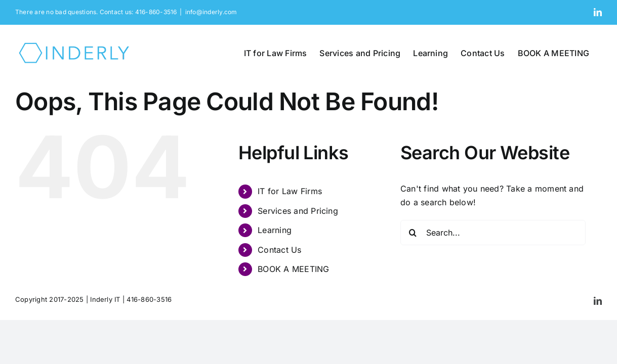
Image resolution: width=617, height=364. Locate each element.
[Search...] (493, 233)
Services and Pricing (298, 211)
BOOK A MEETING (293, 269)
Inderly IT (105, 299)
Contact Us (279, 250)
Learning (275, 230)
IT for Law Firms (290, 191)
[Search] (413, 233)
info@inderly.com (211, 12)
